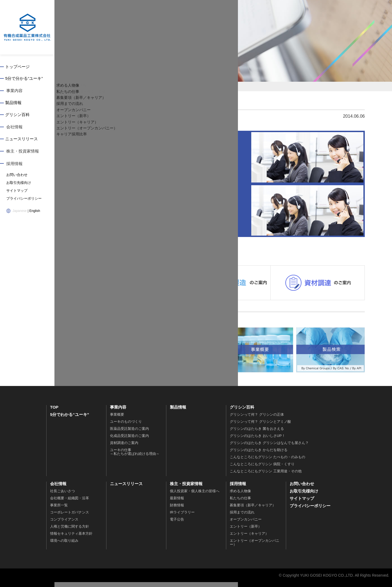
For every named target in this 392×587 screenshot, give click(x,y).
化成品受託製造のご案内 (129, 441)
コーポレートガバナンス (70, 517)
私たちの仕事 (240, 503)
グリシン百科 (19, 116)
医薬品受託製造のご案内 (129, 434)
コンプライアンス (64, 524)
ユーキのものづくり (126, 426)
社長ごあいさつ (62, 496)
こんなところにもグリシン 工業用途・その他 (266, 476)
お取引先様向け (18, 184)
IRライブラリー (182, 517)
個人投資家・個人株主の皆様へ (195, 496)
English (35, 211)
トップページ (19, 67)
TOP (54, 412)
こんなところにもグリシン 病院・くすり (262, 469)
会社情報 (14, 128)
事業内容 (14, 91)
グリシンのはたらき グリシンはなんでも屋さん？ (269, 448)
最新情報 (177, 503)
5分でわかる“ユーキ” (70, 419)
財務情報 (177, 510)
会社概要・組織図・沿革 (70, 503)
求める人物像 (240, 496)
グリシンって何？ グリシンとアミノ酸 (260, 426)
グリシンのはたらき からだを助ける (259, 455)
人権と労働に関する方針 (70, 531)
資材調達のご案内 (124, 448)
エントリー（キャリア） (249, 538)
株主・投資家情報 (23, 153)
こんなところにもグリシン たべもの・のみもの (267, 462)
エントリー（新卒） (246, 531)
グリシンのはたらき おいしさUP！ (258, 441)
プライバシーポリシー (23, 199)
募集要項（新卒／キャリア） (253, 510)
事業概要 (117, 419)
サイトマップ (16, 191)
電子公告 (177, 524)
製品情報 (14, 104)
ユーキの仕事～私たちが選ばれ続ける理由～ (135, 457)
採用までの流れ (242, 517)
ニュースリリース (23, 140)
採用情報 (14, 165)
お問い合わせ (16, 176)
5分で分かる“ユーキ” (25, 79)
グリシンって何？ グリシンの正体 (257, 419)
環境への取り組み (64, 545)
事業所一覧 (59, 510)
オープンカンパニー (246, 524)
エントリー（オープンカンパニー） (255, 547)
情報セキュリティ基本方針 (71, 538)
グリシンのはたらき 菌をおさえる (257, 434)
